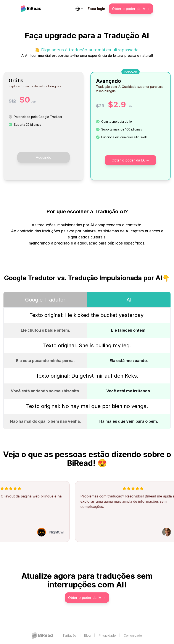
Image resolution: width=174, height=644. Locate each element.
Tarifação (69, 635)
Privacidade (107, 635)
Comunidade (133, 635)
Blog (87, 635)
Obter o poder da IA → (131, 9)
